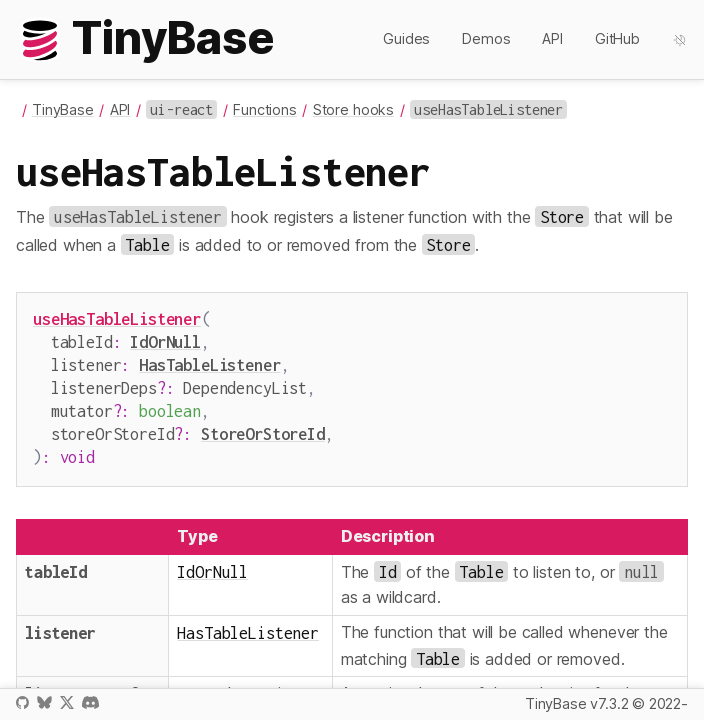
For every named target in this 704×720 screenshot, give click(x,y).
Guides (406, 38)
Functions (265, 109)
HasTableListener (209, 360)
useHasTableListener (117, 318)
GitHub (617, 38)
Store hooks (353, 109)
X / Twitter (67, 702)
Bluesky (44, 702)
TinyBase (63, 109)
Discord (90, 702)
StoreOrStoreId (263, 423)
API (552, 38)
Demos (486, 38)
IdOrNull (165, 339)
